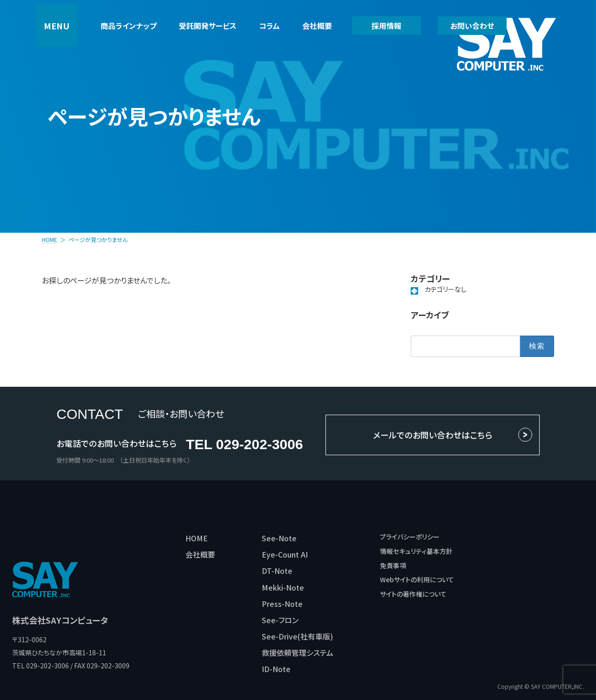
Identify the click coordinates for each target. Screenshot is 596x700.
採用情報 (386, 26)
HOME (196, 538)
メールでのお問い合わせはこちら (433, 435)
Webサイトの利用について (417, 579)
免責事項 (393, 565)
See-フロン (280, 620)
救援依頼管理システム (298, 653)
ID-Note (276, 669)
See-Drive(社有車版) (297, 636)
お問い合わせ (472, 26)
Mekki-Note (283, 587)
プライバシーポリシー (410, 537)
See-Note (279, 538)
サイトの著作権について (413, 594)
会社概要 (200, 554)
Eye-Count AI (285, 554)
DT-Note (277, 571)
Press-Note (282, 604)
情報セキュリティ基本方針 (416, 551)
